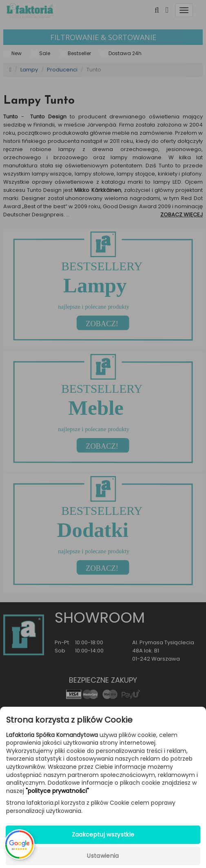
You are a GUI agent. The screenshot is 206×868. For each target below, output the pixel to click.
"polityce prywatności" (57, 791)
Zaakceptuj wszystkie (103, 835)
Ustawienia (103, 856)
